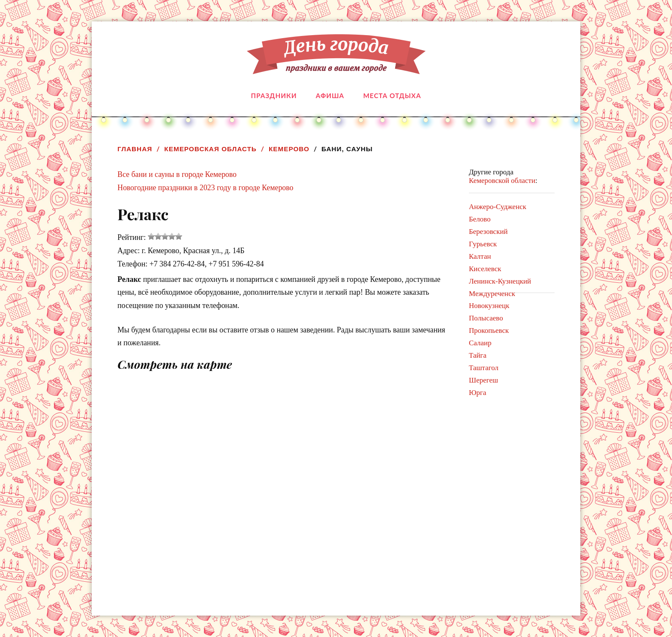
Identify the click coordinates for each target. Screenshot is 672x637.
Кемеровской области (502, 181)
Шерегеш (483, 380)
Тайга (478, 355)
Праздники (274, 96)
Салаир (480, 343)
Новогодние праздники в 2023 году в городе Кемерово (205, 188)
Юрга (478, 393)
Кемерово (289, 149)
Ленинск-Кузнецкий (500, 281)
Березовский (488, 232)
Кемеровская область (210, 149)
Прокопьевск (489, 330)
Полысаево (486, 318)
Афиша (330, 96)
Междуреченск (492, 294)
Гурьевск (483, 244)
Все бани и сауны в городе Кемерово (177, 174)
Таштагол (484, 368)
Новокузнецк (489, 306)
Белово (480, 219)
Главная (135, 149)
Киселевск (485, 269)
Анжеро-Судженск (498, 207)
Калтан (480, 256)
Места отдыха (392, 96)
